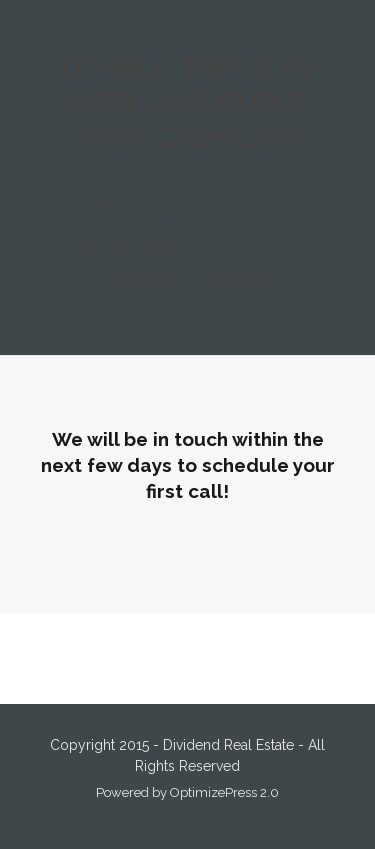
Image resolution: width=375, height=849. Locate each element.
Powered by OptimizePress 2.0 (187, 792)
